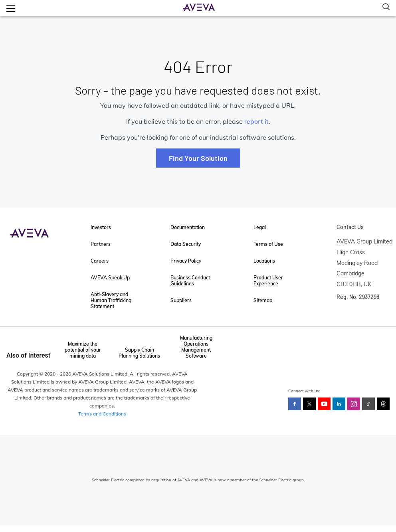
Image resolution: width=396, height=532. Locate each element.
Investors (101, 227)
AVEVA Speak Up (110, 278)
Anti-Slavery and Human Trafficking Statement (111, 300)
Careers (100, 261)
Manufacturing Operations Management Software (196, 347)
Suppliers (181, 300)
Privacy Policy (186, 261)
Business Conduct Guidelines (190, 281)
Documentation (188, 227)
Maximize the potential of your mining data (83, 350)
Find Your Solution (198, 158)
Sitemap (263, 300)
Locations (264, 261)
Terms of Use (268, 244)
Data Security (186, 244)
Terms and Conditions (102, 414)
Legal (260, 227)
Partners (101, 244)
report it (256, 121)
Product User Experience (268, 281)
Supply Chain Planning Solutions (139, 353)
